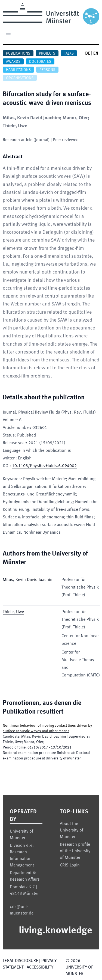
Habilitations (18, 70)
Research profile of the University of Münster (75, 851)
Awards (13, 62)
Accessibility (40, 967)
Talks (69, 54)
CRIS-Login (70, 865)
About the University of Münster (72, 830)
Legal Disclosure (20, 961)
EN (96, 54)
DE (88, 54)
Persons (47, 70)
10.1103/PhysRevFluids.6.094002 (44, 466)
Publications (18, 54)
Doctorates (40, 62)
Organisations (20, 78)
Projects (47, 54)
